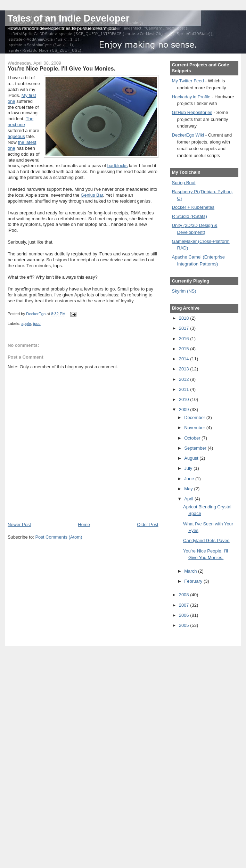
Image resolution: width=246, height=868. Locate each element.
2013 (185, 369)
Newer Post (19, 525)
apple (26, 324)
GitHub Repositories (192, 112)
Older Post (147, 525)
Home (84, 525)
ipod (37, 324)
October (193, 438)
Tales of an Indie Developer (68, 18)
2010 (185, 399)
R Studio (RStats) (190, 216)
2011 (185, 389)
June (190, 479)
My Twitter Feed (188, 81)
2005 (185, 625)
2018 (185, 318)
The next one (20, 122)
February (194, 581)
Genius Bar (92, 195)
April (189, 499)
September (196, 448)
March (191, 571)
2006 (185, 615)
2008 (185, 595)
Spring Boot (184, 183)
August (192, 458)
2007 (185, 605)
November (195, 428)
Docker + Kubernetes (193, 207)
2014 (185, 359)
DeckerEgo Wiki (188, 135)
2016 (185, 339)
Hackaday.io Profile (191, 97)
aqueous (16, 136)
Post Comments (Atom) (59, 537)
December (195, 417)
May (189, 489)
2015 (185, 349)
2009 (185, 410)
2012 (185, 379)
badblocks (118, 166)
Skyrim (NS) (184, 291)
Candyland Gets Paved (206, 541)
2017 (185, 328)
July (189, 468)
